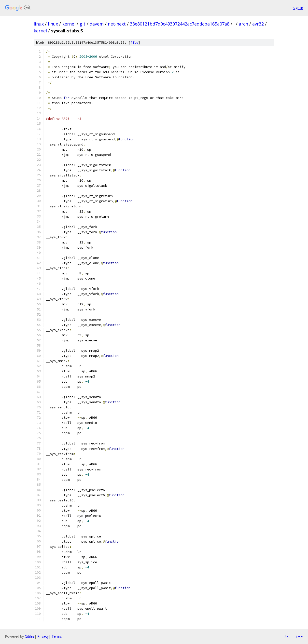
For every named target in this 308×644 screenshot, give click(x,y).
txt (287, 636)
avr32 (258, 24)
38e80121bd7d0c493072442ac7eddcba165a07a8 (180, 24)
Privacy (43, 636)
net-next (117, 24)
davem (97, 24)
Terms (57, 636)
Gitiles (30, 636)
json (299, 636)
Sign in (298, 8)
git (83, 24)
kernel (69, 24)
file (134, 43)
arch (243, 24)
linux (39, 24)
